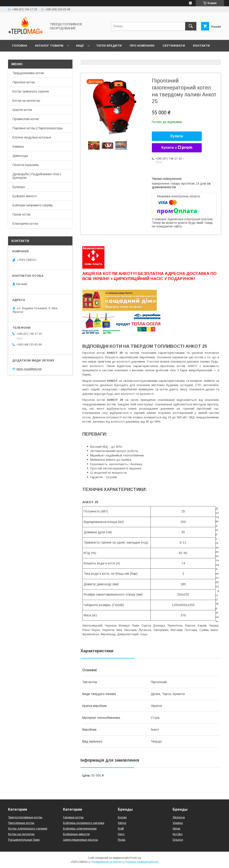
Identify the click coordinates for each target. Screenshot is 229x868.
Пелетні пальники (25, 165)
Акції (80, 46)
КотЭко (178, 834)
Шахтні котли (22, 110)
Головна (20, 46)
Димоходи (20, 156)
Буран (122, 817)
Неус (121, 834)
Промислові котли (26, 119)
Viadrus (178, 823)
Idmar (176, 828)
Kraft (121, 828)
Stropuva (179, 817)
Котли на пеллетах (26, 101)
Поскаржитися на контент (107, 862)
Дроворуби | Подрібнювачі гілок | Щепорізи (37, 176)
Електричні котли (25, 224)
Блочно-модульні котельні (32, 137)
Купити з (177, 148)
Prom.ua (136, 858)
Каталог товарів (49, 46)
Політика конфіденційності (142, 862)
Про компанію (142, 46)
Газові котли (21, 214)
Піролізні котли (24, 82)
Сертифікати (174, 46)
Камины (18, 147)
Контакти (201, 46)
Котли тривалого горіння (31, 91)
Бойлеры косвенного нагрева (84, 823)
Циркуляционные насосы (81, 840)
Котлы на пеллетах (21, 834)
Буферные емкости (76, 834)
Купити (177, 136)
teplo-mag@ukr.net (29, 369)
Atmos (122, 823)
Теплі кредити (109, 46)
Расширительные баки (24, 840)
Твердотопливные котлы (25, 817)
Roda (122, 840)
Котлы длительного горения (28, 828)
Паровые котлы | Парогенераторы (38, 128)
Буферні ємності (25, 196)
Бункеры (19, 187)
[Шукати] (191, 26)
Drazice (178, 840)
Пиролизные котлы (21, 823)
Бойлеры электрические (80, 828)
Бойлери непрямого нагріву (33, 205)
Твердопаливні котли (28, 73)
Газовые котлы (73, 817)
